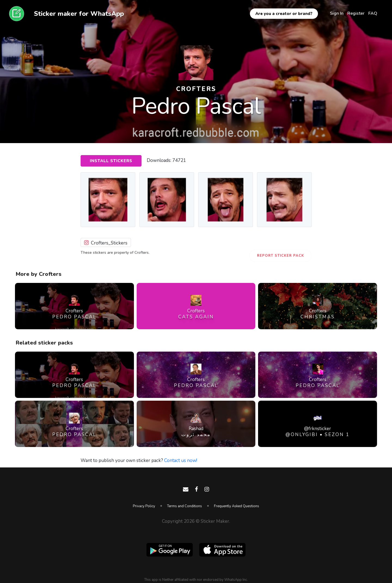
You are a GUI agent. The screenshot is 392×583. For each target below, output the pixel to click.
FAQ (373, 13)
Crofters (196, 89)
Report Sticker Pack (281, 256)
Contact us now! (181, 460)
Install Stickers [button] (111, 161)
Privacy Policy (144, 506)
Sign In (337, 13)
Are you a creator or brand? (284, 14)
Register (356, 13)
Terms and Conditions (185, 506)
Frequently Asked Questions (237, 506)
